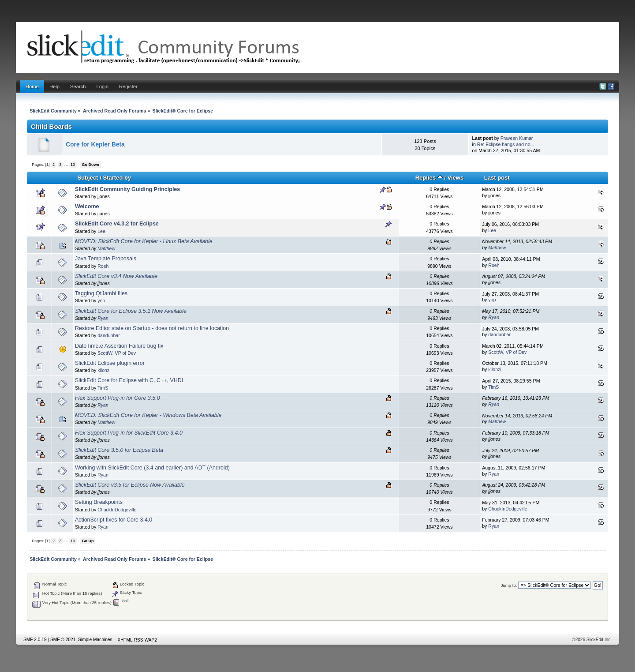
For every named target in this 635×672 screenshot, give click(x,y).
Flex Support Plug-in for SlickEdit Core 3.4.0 (129, 433)
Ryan (103, 318)
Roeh (103, 266)
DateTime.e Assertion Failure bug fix (119, 346)
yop (101, 300)
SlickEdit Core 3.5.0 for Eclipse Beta (119, 450)
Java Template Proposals (106, 259)
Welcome (87, 206)
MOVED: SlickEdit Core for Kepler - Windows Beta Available (148, 415)
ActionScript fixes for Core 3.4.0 (114, 520)
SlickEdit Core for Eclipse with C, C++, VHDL (130, 380)
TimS (103, 388)
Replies (429, 178)
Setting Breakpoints (99, 502)
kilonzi (104, 370)
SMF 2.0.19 (35, 640)
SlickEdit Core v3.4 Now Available (116, 276)
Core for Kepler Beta (95, 145)
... (67, 165)
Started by (117, 178)
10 (73, 165)
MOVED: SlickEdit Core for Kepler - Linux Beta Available (144, 241)
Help (54, 86)
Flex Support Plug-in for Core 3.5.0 (118, 398)
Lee (101, 231)
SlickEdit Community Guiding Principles (127, 189)
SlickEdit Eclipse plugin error (110, 363)
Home (32, 86)
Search (78, 86)
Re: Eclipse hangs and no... (506, 144)
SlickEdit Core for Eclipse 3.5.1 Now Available (131, 311)
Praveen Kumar (517, 138)
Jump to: (509, 585)
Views (456, 178)
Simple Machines (95, 640)
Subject (88, 178)
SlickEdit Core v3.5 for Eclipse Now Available (130, 485)
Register (128, 86)
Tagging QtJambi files (101, 293)
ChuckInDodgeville (117, 510)
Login (103, 86)
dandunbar (109, 335)
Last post (497, 178)
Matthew (106, 248)
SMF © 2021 (63, 640)
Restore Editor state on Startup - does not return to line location (152, 328)
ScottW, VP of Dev (117, 353)
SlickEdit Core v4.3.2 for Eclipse (117, 224)
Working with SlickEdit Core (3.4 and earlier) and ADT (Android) (152, 468)
